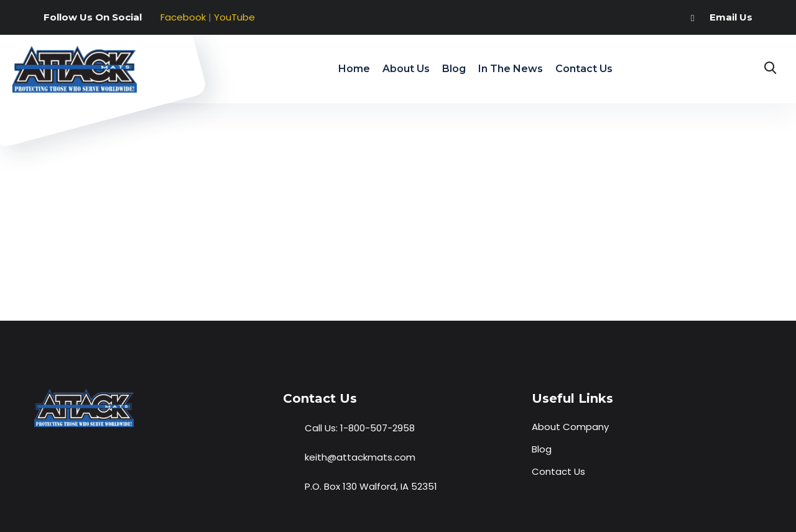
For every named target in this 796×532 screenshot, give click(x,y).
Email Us (731, 17)
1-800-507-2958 (377, 428)
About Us (406, 69)
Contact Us (584, 69)
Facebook (183, 17)
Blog (454, 69)
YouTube (234, 17)
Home (354, 69)
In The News (511, 69)
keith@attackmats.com (360, 457)
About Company (570, 427)
